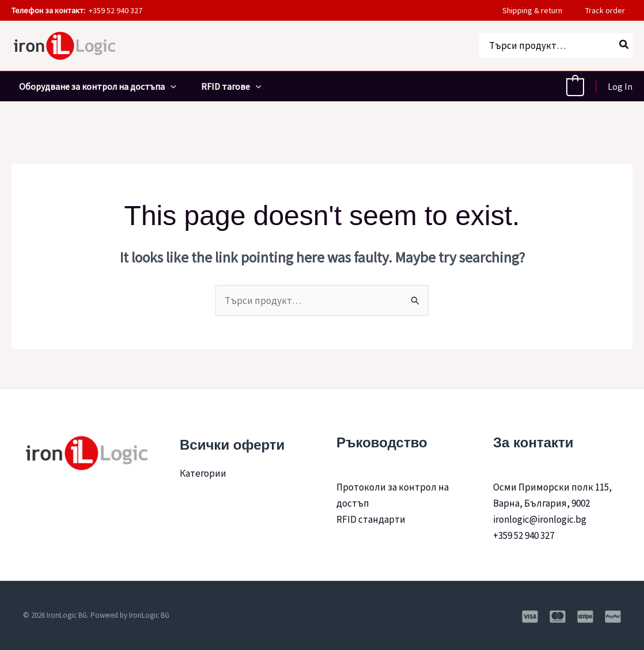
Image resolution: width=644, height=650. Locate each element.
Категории (203, 473)
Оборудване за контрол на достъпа (90, 86)
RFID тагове (227, 86)
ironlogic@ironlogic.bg (540, 519)
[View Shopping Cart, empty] (575, 86)
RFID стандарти (372, 519)
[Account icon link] (620, 86)
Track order (613, 10)
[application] (163, 86)
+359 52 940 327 (524, 535)
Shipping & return (540, 10)
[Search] (624, 45)
